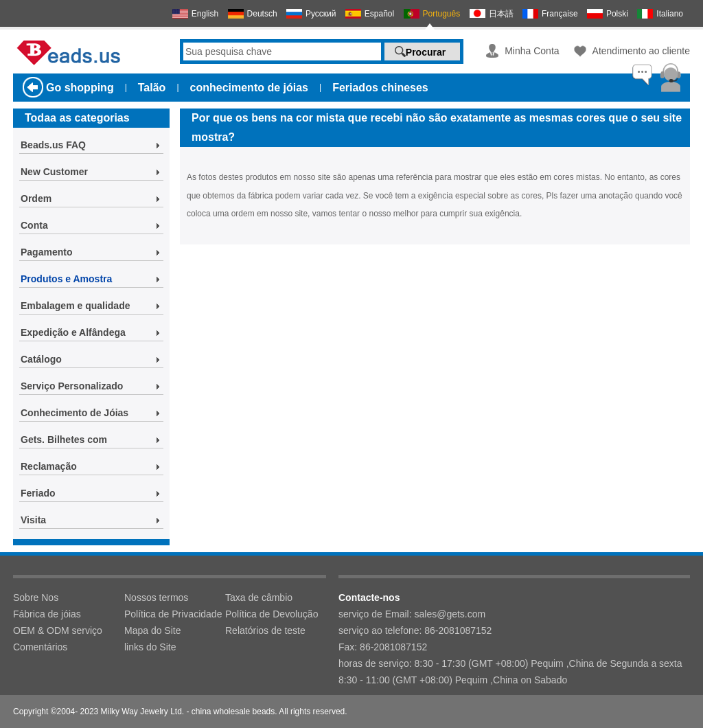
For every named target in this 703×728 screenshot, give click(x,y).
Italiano (670, 14)
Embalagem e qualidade (76, 306)
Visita (33, 520)
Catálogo (41, 359)
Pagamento (46, 252)
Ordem (36, 198)
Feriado (38, 493)
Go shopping (80, 88)
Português (442, 14)
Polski (617, 14)
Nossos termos (156, 598)
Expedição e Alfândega (73, 332)
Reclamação (49, 466)
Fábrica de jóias (47, 614)
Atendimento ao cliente (641, 51)
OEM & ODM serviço (58, 630)
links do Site (150, 647)
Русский (321, 14)
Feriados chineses (380, 88)
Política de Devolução (272, 614)
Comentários (40, 647)
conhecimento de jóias (249, 88)
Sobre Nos (36, 598)
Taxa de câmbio (259, 598)
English (205, 14)
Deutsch (262, 14)
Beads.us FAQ (53, 145)
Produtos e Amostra (66, 279)
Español (379, 14)
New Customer (54, 172)
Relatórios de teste (265, 630)
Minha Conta (532, 51)
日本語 (501, 14)
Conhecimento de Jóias (74, 413)
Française (560, 14)
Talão (152, 88)
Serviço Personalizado (72, 386)
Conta (34, 225)
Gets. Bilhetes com (64, 440)
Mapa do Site (153, 630)
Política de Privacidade (173, 614)
